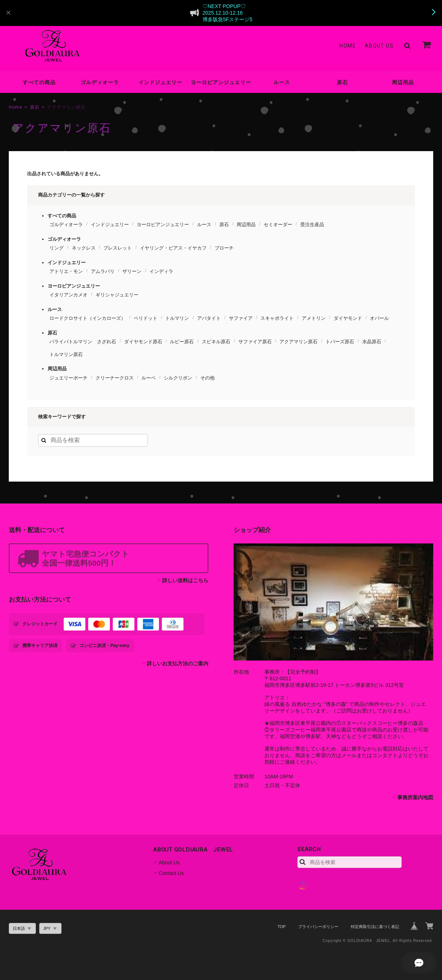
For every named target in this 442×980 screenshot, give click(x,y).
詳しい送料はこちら (185, 580)
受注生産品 (312, 225)
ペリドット (146, 318)
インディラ (161, 271)
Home (348, 46)
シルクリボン (178, 378)
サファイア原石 (255, 342)
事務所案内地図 (415, 797)
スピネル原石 (216, 342)
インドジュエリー (160, 82)
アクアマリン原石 (298, 342)
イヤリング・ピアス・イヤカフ (173, 248)
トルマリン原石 (66, 354)
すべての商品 (39, 82)
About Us (379, 46)
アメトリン (314, 318)
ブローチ (224, 248)
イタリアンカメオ (68, 295)
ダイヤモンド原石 (143, 342)
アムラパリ (103, 271)
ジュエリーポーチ (68, 378)
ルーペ (148, 378)
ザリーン (132, 271)
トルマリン (177, 318)
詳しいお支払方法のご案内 (178, 663)
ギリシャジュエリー (117, 295)
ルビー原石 (182, 342)
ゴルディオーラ (100, 82)
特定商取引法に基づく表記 (375, 927)
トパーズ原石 (340, 342)
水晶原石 (372, 342)
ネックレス (84, 248)
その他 (207, 378)
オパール (379, 318)
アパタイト (209, 318)
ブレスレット (118, 248)
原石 (342, 82)
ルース (282, 82)
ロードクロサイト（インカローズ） (88, 318)
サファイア (241, 318)
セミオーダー (278, 225)
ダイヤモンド (348, 318)
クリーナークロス (115, 378)
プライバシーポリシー (318, 927)
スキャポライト (277, 318)
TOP (282, 927)
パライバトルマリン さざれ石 (83, 342)
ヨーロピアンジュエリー (221, 82)
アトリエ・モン (66, 271)
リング (57, 248)
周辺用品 (403, 82)
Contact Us (171, 873)
